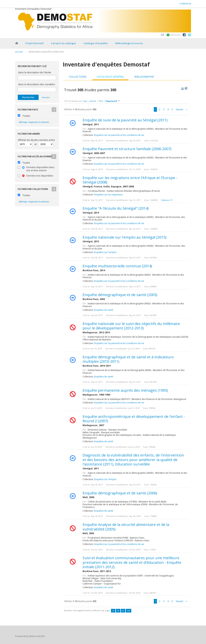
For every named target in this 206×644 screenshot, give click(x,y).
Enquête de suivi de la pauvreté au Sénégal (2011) (125, 120)
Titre (101, 101)
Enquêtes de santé (104, 310)
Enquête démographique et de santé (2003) (120, 295)
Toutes (26, 116)
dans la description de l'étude (35, 72)
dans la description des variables (37, 84)
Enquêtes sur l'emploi (105, 252)
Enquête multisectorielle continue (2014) (117, 266)
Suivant (179, 109)
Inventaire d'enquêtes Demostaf (46, 52)
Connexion (185, 4)
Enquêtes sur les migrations (108, 195)
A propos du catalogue (63, 43)
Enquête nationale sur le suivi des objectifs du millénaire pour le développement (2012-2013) (131, 326)
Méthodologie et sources (129, 43)
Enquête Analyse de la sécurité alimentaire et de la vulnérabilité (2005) (126, 527)
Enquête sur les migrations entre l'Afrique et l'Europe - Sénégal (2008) (130, 180)
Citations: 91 (167, 200)
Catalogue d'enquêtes (96, 43)
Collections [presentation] (78, 77)
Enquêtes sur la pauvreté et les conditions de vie (119, 135)
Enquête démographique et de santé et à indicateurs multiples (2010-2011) (128, 359)
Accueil (19, 52)
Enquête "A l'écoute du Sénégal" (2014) (116, 208)
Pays (85, 101)
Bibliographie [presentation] (144, 77)
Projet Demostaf (35, 43)
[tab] (78, 77)
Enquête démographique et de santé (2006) (120, 493)
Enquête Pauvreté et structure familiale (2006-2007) (127, 149)
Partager (175, 35)
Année (93, 101)
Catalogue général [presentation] (110, 77)
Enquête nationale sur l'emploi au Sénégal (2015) (125, 237)
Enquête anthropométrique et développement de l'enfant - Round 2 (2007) (134, 419)
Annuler (46, 97)
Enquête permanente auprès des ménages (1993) (125, 390)
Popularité (113, 101)
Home (17, 43)
